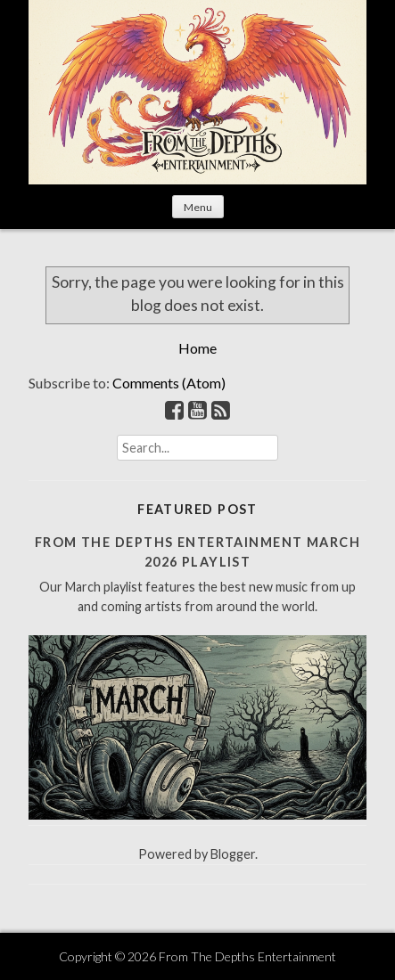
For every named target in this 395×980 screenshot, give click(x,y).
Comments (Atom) (169, 383)
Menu (198, 207)
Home (197, 348)
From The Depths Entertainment (247, 956)
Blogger (233, 854)
